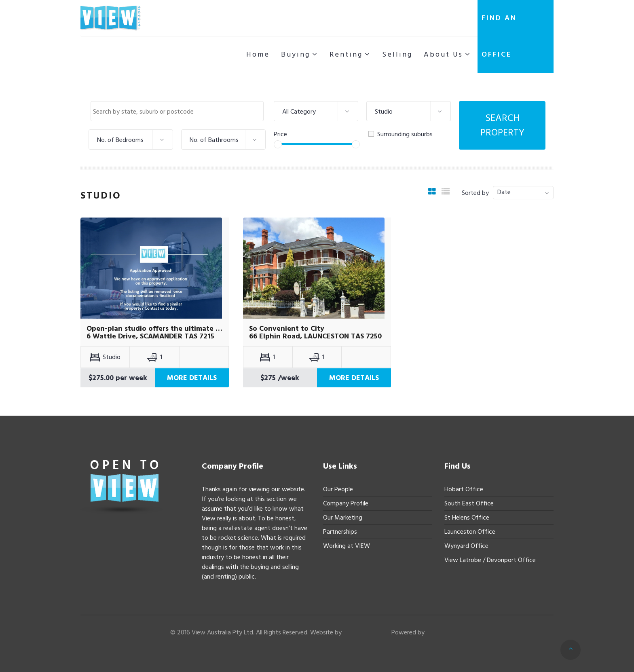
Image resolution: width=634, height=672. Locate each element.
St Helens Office (467, 518)
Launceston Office (470, 532)
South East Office (469, 503)
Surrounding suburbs (400, 134)
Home (258, 54)
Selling (397, 54)
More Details (192, 378)
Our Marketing (343, 518)
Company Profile (346, 503)
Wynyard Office (466, 546)
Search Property (502, 125)
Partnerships (340, 532)
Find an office (499, 36)
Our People (338, 489)
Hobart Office (464, 489)
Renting (346, 54)
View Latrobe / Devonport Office (490, 560)
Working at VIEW (347, 546)
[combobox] (177, 111)
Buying (296, 54)
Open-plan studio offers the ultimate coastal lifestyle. (155, 329)
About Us (443, 54)
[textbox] (179, 112)
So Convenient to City (287, 329)
